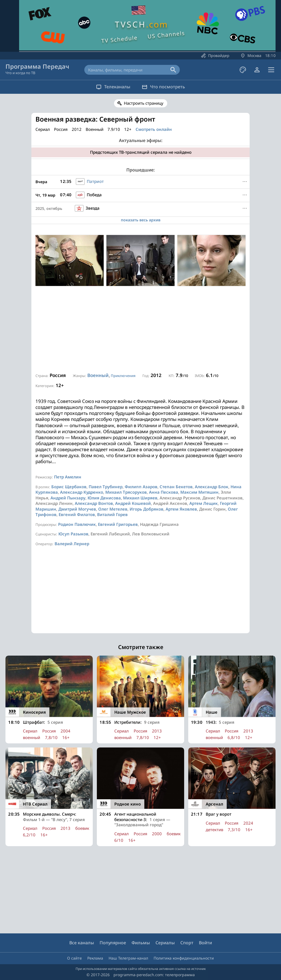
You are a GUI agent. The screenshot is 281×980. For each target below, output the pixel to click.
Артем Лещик (204, 503)
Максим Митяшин (199, 492)
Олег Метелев (113, 509)
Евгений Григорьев (118, 524)
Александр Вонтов (94, 503)
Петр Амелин (68, 477)
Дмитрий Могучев (77, 509)
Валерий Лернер (72, 544)
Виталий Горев (112, 514)
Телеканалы (111, 87)
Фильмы (141, 943)
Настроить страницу (144, 103)
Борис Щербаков (69, 487)
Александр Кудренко (82, 492)
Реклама (95, 958)
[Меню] (245, 182)
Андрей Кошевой (133, 503)
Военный (98, 375)
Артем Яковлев (181, 509)
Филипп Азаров (141, 487)
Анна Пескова (164, 492)
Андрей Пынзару (68, 498)
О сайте (74, 958)
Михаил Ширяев (140, 498)
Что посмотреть (166, 87)
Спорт (187, 943)
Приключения (123, 376)
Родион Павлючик (77, 524)
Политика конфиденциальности (184, 958)
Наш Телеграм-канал (128, 958)
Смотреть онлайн (154, 129)
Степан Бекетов (176, 487)
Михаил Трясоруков (126, 492)
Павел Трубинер (106, 487)
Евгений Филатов (77, 514)
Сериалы (165, 943)
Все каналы (82, 943)
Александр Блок (212, 487)
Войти (205, 943)
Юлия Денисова (104, 498)
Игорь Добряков (147, 509)
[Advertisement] (140, 330)
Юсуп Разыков (73, 534)
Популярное (113, 943)
